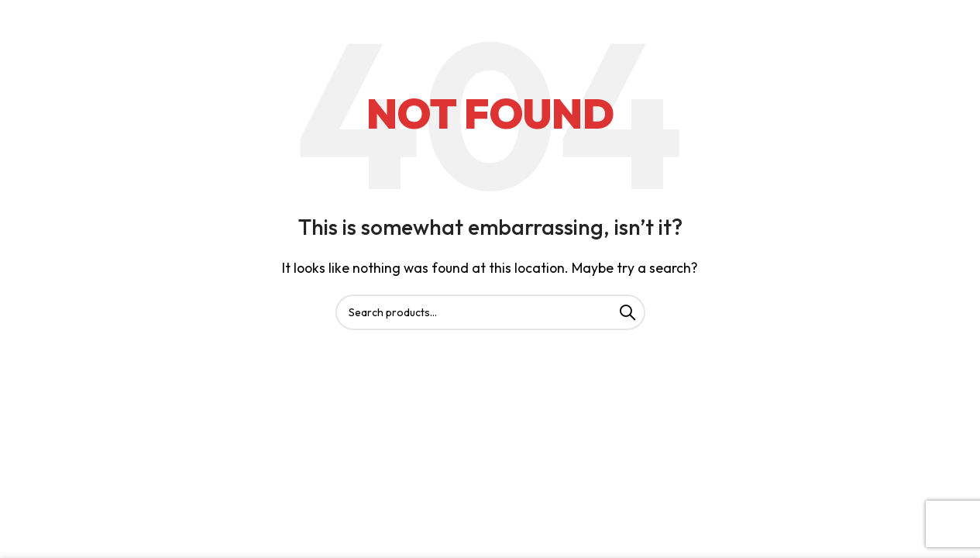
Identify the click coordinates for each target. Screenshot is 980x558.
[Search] (490, 312)
